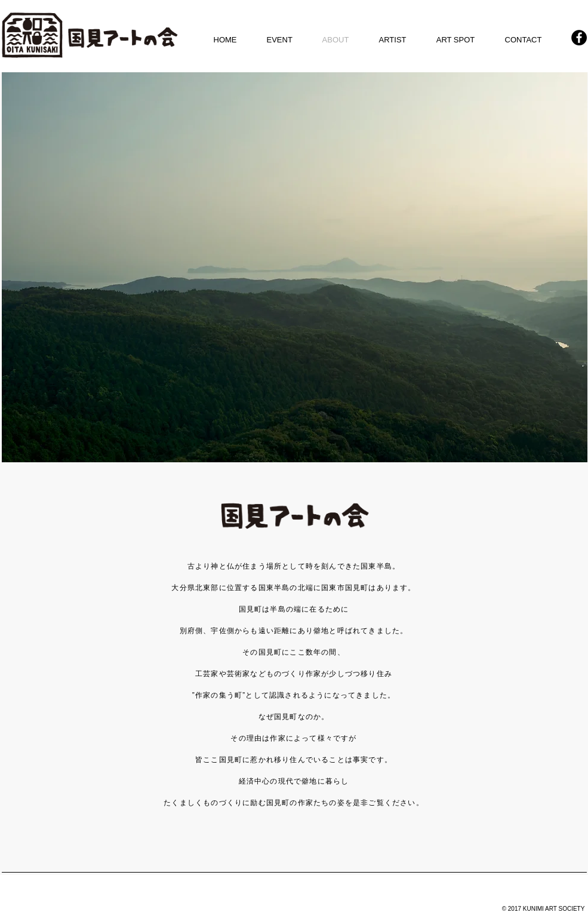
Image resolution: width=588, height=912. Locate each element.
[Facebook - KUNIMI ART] (579, 38)
